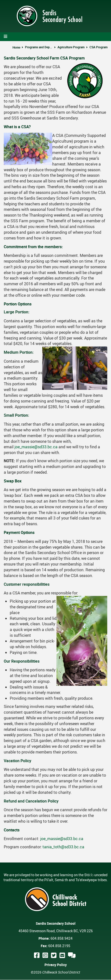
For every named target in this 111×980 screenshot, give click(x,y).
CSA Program (98, 47)
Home (16, 47)
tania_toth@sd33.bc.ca (63, 847)
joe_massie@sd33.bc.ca (36, 447)
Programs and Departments (39, 47)
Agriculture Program (71, 47)
